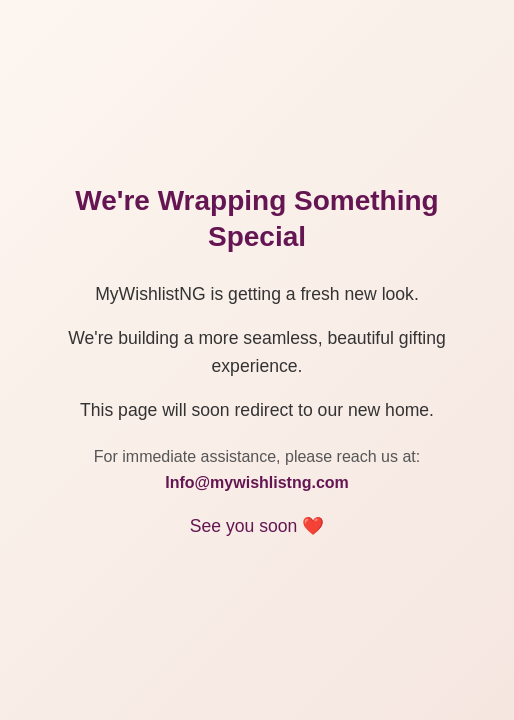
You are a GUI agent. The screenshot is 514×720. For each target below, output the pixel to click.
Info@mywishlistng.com (257, 482)
